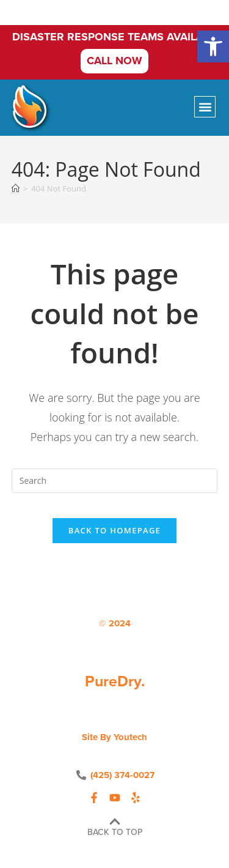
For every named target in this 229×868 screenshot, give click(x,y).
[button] (213, 46)
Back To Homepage (114, 530)
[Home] (16, 188)
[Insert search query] (115, 481)
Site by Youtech (114, 737)
